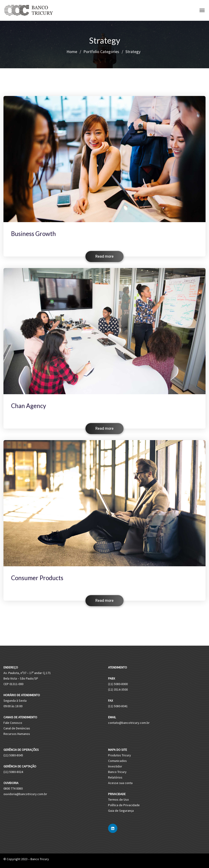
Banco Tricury (117, 772)
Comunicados (117, 761)
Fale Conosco (13, 723)
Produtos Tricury (120, 755)
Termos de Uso (118, 799)
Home (72, 52)
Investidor (115, 766)
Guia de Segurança (121, 811)
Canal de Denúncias (17, 728)
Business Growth (33, 234)
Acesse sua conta (120, 783)
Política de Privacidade (124, 805)
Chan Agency (29, 406)
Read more (104, 257)
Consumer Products (37, 578)
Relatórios (115, 777)
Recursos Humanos (17, 734)
